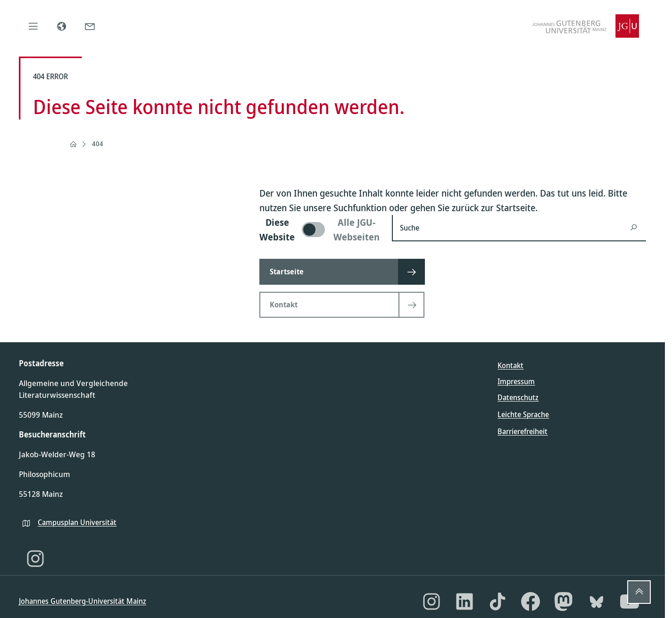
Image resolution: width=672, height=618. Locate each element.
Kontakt (510, 365)
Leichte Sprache (523, 414)
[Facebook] (531, 602)
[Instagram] (35, 559)
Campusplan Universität (77, 522)
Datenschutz (518, 397)
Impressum (516, 381)
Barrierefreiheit (523, 431)
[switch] (320, 230)
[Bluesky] (597, 602)
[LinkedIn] (465, 602)
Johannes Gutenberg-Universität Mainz (83, 601)
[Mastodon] (564, 602)
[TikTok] (498, 602)
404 (98, 144)
